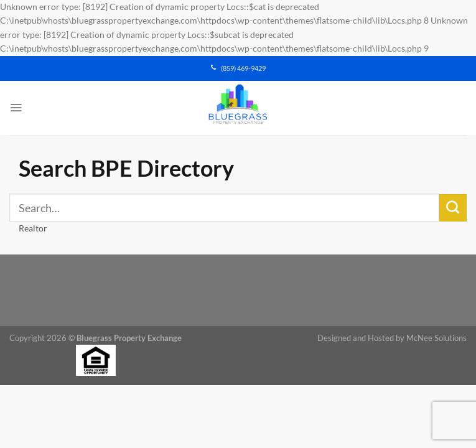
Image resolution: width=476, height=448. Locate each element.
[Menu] (16, 108)
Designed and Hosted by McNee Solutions (392, 338)
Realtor (33, 228)
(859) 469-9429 (238, 68)
